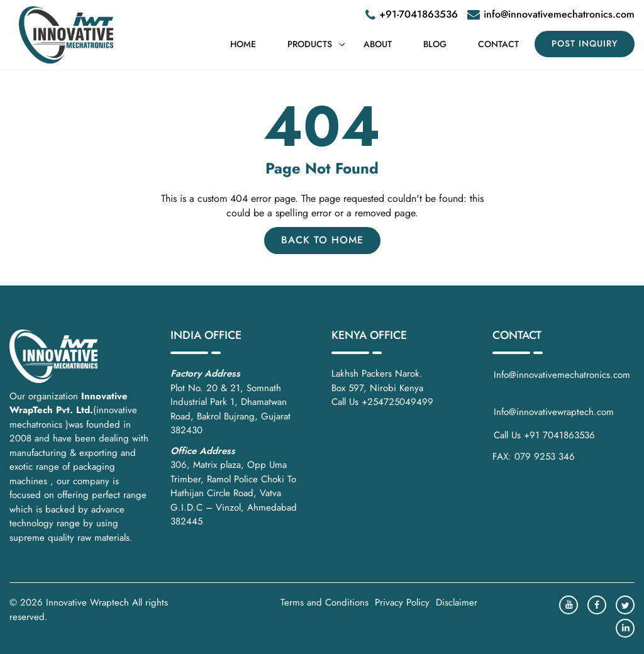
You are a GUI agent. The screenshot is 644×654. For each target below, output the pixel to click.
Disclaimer (457, 602)
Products (310, 44)
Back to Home (322, 240)
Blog (435, 44)
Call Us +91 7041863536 (544, 435)
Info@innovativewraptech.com (554, 412)
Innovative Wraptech (87, 602)
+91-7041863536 (419, 14)
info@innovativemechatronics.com (559, 14)
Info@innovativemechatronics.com (563, 382)
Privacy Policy (402, 602)
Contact (498, 44)
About (378, 44)
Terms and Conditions (325, 602)
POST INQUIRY (585, 43)
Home (243, 44)
